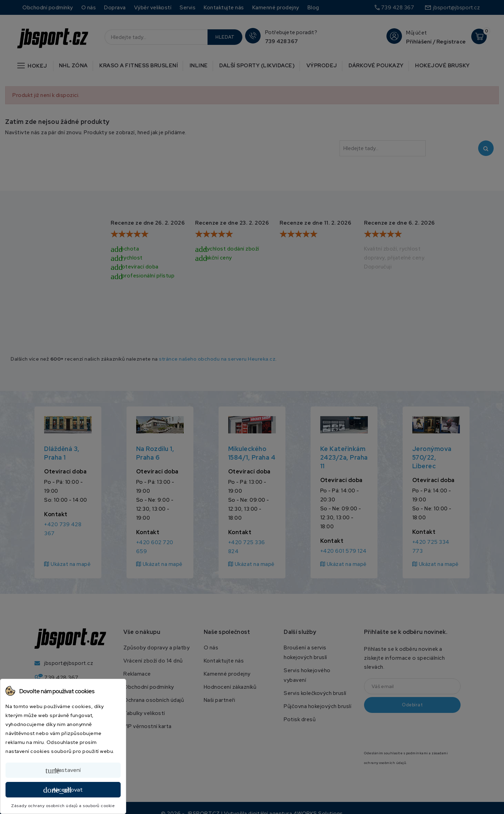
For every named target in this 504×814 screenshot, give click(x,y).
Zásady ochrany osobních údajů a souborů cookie (63, 806)
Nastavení (63, 771)
